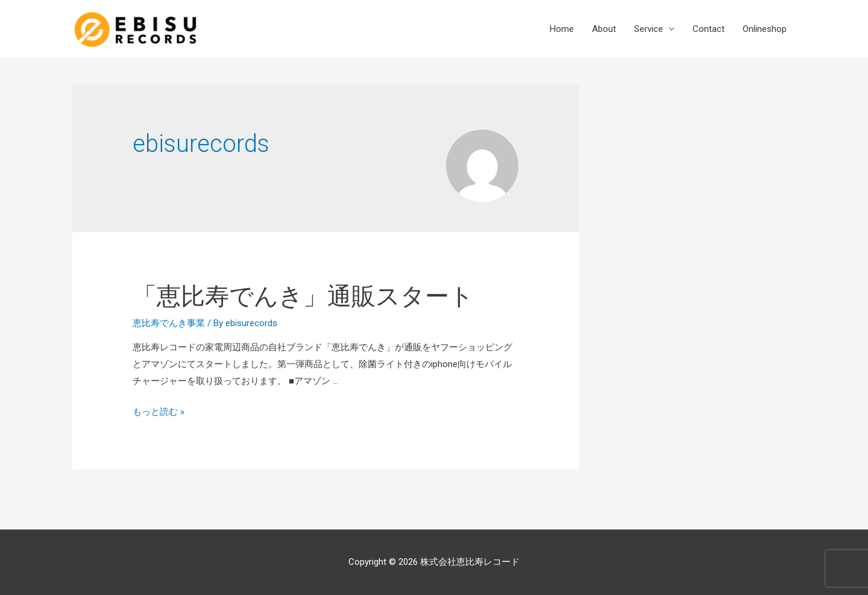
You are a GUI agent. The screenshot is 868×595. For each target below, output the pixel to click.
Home (562, 29)
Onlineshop (765, 29)
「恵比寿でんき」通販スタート (303, 296)
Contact (709, 29)
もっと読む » (159, 412)
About (604, 29)
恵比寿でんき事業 (169, 323)
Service (649, 29)
